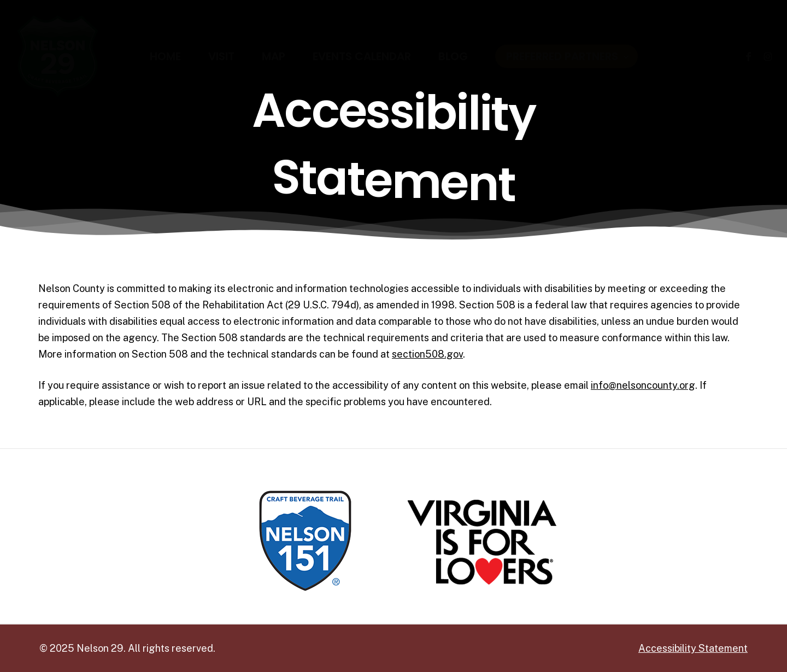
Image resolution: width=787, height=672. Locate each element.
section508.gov (427, 354)
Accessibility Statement (693, 648)
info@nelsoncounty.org (643, 385)
